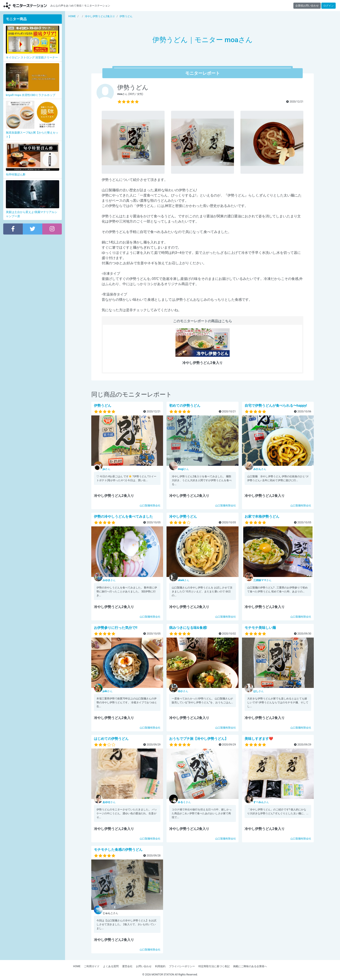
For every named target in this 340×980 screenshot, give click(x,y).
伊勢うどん (103, 406)
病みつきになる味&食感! (188, 628)
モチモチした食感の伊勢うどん (118, 850)
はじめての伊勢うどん (111, 739)
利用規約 (160, 966)
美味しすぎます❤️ (259, 739)
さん (107, 469)
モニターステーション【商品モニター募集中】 (25, 6)
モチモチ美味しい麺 (260, 628)
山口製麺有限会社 (150, 506)
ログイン (329, 6)
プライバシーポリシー (182, 966)
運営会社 (127, 966)
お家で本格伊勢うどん (262, 516)
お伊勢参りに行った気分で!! (116, 628)
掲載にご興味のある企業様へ (250, 966)
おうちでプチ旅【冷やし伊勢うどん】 (199, 739)
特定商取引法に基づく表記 (214, 966)
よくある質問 (111, 966)
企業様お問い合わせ (307, 6)
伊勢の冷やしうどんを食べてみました (123, 516)
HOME (77, 966)
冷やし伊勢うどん (183, 516)
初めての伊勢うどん (185, 406)
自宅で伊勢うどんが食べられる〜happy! (276, 406)
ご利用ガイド (92, 966)
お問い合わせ (144, 966)
